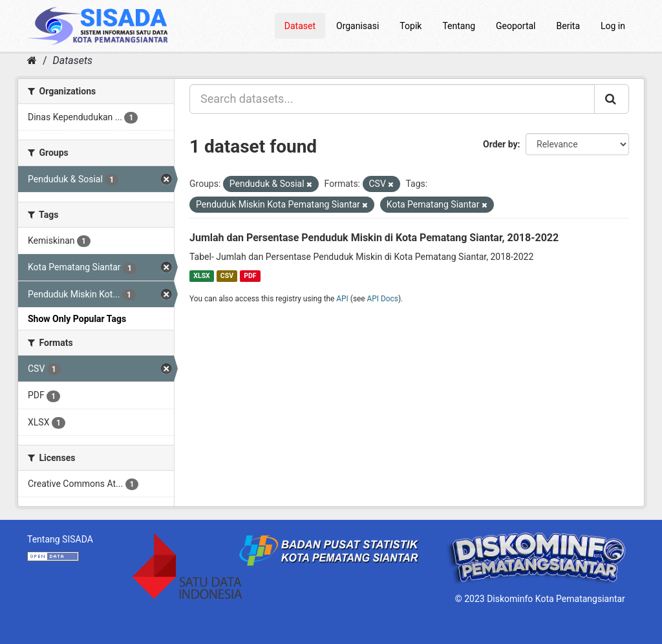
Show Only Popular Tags (77, 319)
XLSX (201, 276)
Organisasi (358, 26)
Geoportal (516, 26)
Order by (500, 144)
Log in (613, 26)
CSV (227, 276)
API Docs (383, 299)
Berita (569, 26)
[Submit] (612, 99)
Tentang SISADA (60, 539)
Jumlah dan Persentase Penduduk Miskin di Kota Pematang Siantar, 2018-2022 (374, 238)
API (342, 299)
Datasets (73, 60)
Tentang (459, 26)
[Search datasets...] (392, 99)
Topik (411, 26)
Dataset (300, 26)
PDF (250, 276)
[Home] (32, 60)
